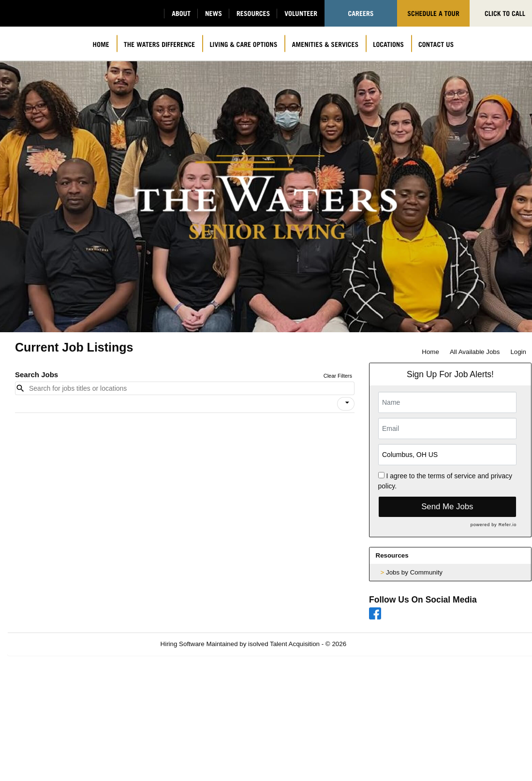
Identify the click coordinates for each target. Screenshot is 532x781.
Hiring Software (183, 644)
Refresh (375, 644)
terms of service (452, 476)
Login (518, 352)
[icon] (347, 403)
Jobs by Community (414, 572)
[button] (346, 404)
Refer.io (508, 525)
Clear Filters (338, 376)
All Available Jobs (475, 352)
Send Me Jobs (447, 507)
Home (430, 352)
